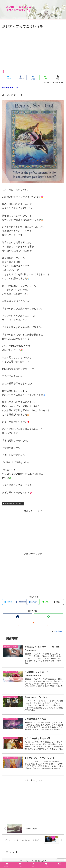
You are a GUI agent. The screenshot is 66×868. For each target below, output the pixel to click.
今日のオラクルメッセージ (13, 504)
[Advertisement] (33, 48)
